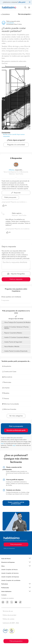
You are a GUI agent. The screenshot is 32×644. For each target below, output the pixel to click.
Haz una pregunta (24, 14)
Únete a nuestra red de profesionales (16, 503)
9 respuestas (5, 300)
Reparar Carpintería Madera (13, 333)
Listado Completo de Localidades (11, 580)
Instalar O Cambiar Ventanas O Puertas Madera (16, 328)
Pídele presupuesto (10, 198)
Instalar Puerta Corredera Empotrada (16, 351)
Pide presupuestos (16, 641)
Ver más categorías (16, 416)
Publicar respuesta (16, 279)
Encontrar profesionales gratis (16, 430)
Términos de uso (8, 611)
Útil (5, 206)
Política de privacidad (9, 615)
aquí (2, 444)
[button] (16, 559)
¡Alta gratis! (22, 2)
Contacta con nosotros (8, 598)
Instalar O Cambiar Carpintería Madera (17, 338)
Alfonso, (12, 170)
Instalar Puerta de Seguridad (13, 342)
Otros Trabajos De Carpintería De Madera (17, 323)
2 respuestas (6, 133)
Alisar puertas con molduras (11, 297)
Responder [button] (16, 193)
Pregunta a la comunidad (16, 145)
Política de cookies (8, 619)
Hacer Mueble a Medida (12, 347)
